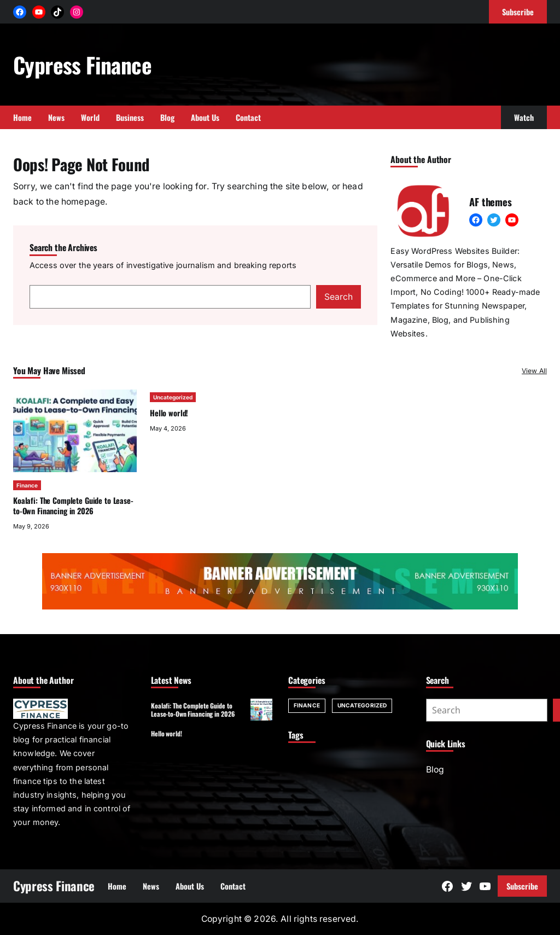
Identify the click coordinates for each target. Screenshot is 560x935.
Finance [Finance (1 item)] (307, 705)
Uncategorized (173, 397)
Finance (27, 485)
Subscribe (522, 886)
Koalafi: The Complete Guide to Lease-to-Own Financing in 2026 (73, 505)
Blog (435, 770)
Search (339, 297)
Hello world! (169, 413)
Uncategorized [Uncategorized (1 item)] (362, 705)
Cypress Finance (82, 65)
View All (534, 371)
